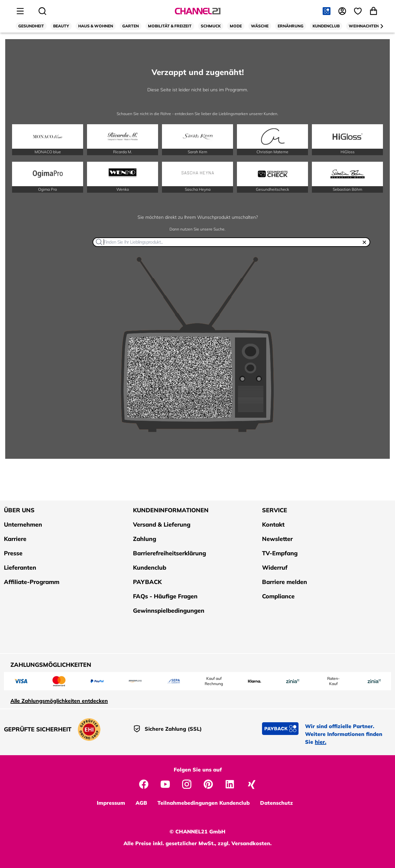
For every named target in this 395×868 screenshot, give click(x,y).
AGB (141, 803)
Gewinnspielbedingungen (169, 611)
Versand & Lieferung (162, 524)
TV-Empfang (280, 553)
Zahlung (145, 539)
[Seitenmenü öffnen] (20, 11)
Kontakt (273, 524)
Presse (13, 553)
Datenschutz (277, 803)
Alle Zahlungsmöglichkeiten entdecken (59, 701)
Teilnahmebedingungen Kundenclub (204, 803)
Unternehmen (23, 524)
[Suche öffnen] (42, 11)
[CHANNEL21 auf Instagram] (187, 784)
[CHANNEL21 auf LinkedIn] (230, 784)
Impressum (111, 803)
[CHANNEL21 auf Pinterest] (208, 784)
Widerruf (275, 568)
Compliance (278, 596)
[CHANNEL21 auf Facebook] (144, 784)
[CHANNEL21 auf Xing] (251, 784)
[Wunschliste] (358, 11)
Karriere (15, 539)
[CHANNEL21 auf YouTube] (165, 784)
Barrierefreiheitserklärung (169, 553)
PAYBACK (147, 582)
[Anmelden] (343, 11)
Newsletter (277, 539)
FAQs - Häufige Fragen (165, 596)
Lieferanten (20, 568)
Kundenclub (150, 568)
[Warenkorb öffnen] (374, 11)
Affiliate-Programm (32, 582)
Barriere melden (285, 582)
